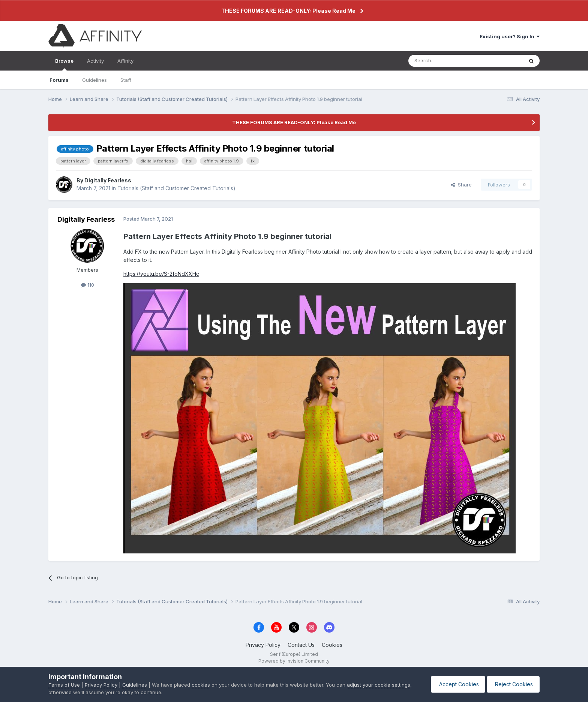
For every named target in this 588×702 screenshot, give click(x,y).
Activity (95, 61)
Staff (126, 80)
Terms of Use (64, 685)
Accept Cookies (454, 684)
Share (461, 185)
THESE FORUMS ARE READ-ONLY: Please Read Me (288, 11)
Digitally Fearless (108, 180)
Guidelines (94, 80)
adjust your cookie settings (379, 685)
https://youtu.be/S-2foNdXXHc (161, 274)
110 (88, 285)
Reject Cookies (512, 684)
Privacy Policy (263, 645)
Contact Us (301, 645)
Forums (59, 80)
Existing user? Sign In (510, 36)
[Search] (447, 61)
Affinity (125, 61)
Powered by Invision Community (294, 661)
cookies (201, 685)
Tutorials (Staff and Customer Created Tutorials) (176, 188)
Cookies (332, 645)
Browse (64, 64)
